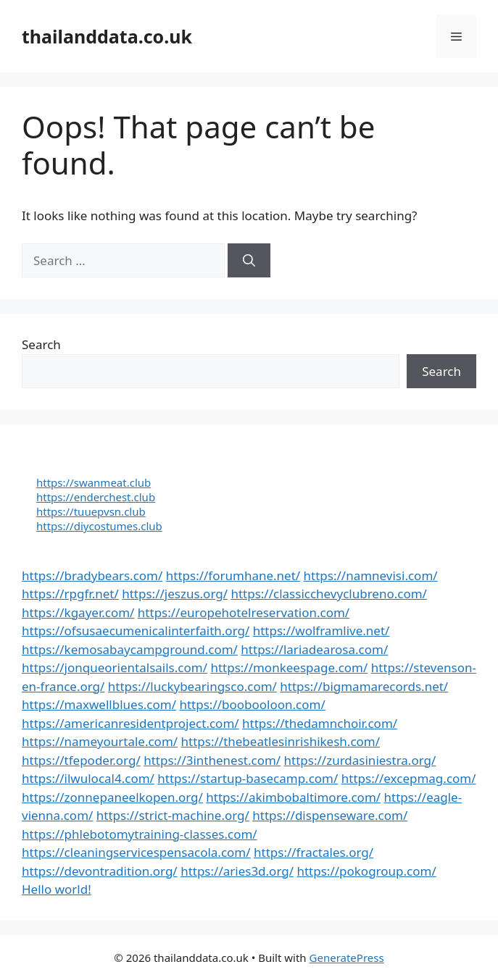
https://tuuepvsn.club (91, 511)
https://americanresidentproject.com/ (130, 723)
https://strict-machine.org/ (173, 815)
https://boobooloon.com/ (252, 704)
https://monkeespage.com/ (289, 667)
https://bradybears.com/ (92, 575)
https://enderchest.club (96, 497)
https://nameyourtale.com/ (100, 741)
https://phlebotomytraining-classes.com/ (140, 834)
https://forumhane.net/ (233, 575)
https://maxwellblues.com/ (99, 704)
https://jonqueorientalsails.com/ (115, 667)
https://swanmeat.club (94, 482)
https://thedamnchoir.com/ (320, 723)
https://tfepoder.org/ (81, 760)
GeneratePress (347, 958)
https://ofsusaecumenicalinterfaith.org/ (136, 631)
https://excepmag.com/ (409, 778)
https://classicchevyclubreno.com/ (329, 594)
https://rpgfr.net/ (70, 594)
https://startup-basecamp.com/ (248, 778)
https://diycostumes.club (99, 526)
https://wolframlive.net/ (321, 631)
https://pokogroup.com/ (366, 871)
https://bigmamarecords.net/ (364, 686)
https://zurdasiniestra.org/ (360, 760)
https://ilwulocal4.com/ (88, 778)
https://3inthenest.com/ (212, 760)
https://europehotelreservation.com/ (244, 612)
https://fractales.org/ (314, 852)
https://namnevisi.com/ (371, 575)
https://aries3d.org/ (237, 871)
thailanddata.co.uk (107, 36)
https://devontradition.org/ (100, 871)
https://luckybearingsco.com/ (192, 686)
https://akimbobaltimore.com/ (293, 797)
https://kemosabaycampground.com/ (130, 649)
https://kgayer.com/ (78, 612)
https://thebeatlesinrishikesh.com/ (281, 741)
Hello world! (57, 889)
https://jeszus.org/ (175, 594)
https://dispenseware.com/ (330, 815)
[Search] (249, 261)
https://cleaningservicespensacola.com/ (136, 852)
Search (41, 344)
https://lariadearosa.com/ (314, 649)
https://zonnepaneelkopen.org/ (112, 797)
